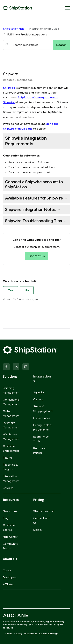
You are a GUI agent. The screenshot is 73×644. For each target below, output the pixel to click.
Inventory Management (11, 425)
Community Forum (10, 546)
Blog (6, 518)
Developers (10, 577)
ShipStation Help (14, 29)
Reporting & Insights (10, 467)
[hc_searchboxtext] (28, 45)
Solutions (10, 377)
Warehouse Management (11, 437)
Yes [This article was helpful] (11, 290)
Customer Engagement (11, 448)
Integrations (42, 379)
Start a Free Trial (43, 511)
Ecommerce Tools (41, 439)
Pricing (39, 500)
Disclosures (31, 634)
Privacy (18, 634)
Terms (8, 634)
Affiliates (8, 584)
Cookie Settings (49, 634)
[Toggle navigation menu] (67, 8)
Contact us (37, 256)
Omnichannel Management (11, 402)
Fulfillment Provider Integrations (27, 35)
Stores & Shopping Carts (43, 409)
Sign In (37, 530)
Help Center (10, 537)
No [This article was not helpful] (27, 290)
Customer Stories (9, 527)
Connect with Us (42, 521)
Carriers (38, 399)
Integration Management (11, 479)
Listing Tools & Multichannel (42, 427)
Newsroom (10, 511)
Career (7, 570)
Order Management (11, 414)
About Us (10, 559)
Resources (11, 500)
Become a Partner (39, 451)
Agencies (39, 393)
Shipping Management (11, 390)
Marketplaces (42, 418)
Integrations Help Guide (44, 29)
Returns (8, 458)
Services (8, 488)
